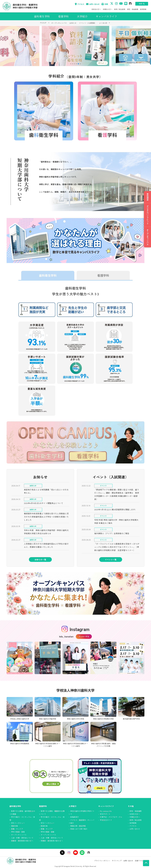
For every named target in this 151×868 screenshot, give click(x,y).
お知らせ (73, 23)
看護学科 (103, 275)
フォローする (84, 636)
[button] (71, 64)
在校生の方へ (96, 9)
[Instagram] (69, 853)
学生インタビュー (18, 823)
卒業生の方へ (108, 9)
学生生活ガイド (106, 820)
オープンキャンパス (59, 23)
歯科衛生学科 (48, 275)
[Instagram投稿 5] (131, 658)
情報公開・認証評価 (78, 826)
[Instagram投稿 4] (103, 658)
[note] (89, 853)
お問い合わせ (93, 4)
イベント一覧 (111, 559)
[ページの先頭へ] (146, 863)
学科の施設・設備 (18, 832)
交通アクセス (140, 861)
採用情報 (143, 9)
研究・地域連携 (133, 9)
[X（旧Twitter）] (62, 853)
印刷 (105, 4)
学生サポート (105, 814)
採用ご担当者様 (120, 9)
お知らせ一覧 (40, 559)
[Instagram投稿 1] (20, 658)
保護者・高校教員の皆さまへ (22, 841)
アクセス (80, 4)
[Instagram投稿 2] (48, 658)
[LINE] (82, 853)
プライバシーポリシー (102, 861)
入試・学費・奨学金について (22, 838)
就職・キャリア (17, 829)
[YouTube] (75, 853)
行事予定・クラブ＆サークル (111, 817)
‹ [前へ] (49, 22)
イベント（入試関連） (88, 23)
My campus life (106, 811)
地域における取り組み (79, 829)
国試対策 (15, 826)
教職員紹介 (75, 817)
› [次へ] (109, 22)
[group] (75, 46)
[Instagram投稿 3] (76, 658)
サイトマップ (117, 861)
